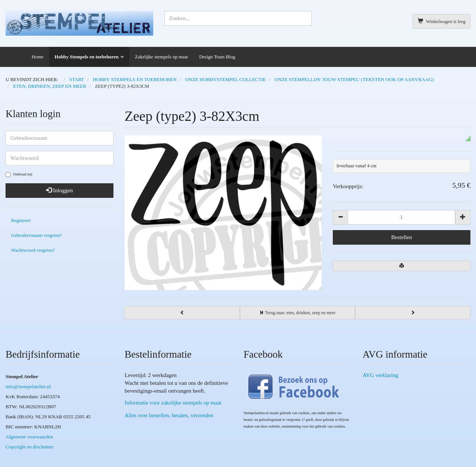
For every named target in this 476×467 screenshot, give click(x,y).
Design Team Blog (217, 57)
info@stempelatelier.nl (28, 387)
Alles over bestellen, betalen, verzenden (169, 415)
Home (38, 57)
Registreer (21, 220)
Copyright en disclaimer (30, 447)
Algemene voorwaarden (29, 437)
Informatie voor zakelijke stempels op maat (173, 403)
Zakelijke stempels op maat (162, 57)
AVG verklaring (380, 375)
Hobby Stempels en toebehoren (87, 57)
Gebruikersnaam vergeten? (37, 235)
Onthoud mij (19, 175)
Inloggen (59, 190)
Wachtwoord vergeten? (33, 250)
